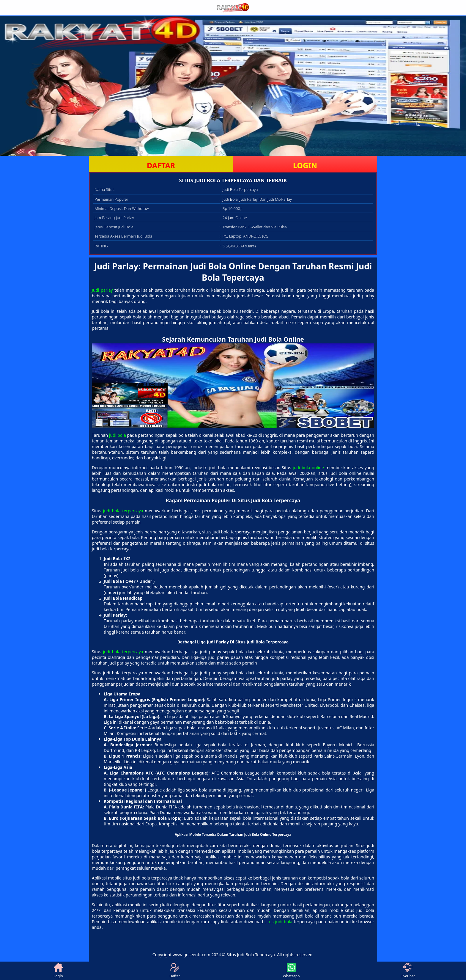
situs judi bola (278, 922)
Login (58, 971)
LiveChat (408, 971)
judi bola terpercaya (123, 511)
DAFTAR (161, 165)
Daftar (175, 971)
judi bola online (308, 468)
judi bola (118, 435)
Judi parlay (102, 290)
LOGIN (305, 165)
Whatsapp (291, 971)
